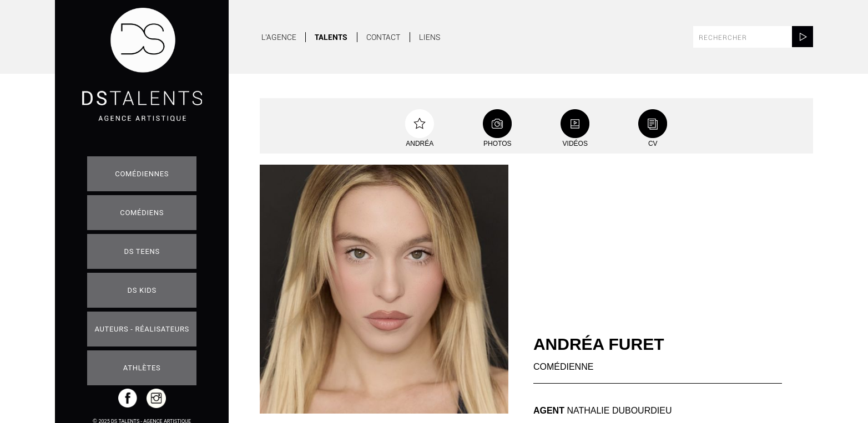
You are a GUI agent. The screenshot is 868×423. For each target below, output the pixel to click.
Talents (331, 37)
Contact (383, 37)
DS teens (142, 251)
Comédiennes (142, 174)
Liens (430, 37)
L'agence (279, 37)
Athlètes (142, 368)
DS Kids (142, 290)
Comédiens (142, 213)
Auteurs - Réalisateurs (142, 329)
